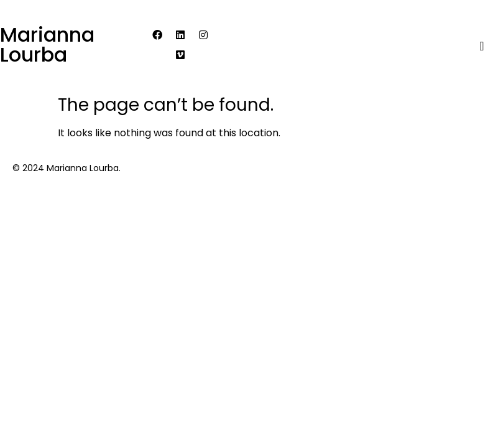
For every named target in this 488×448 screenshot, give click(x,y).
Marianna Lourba (47, 44)
